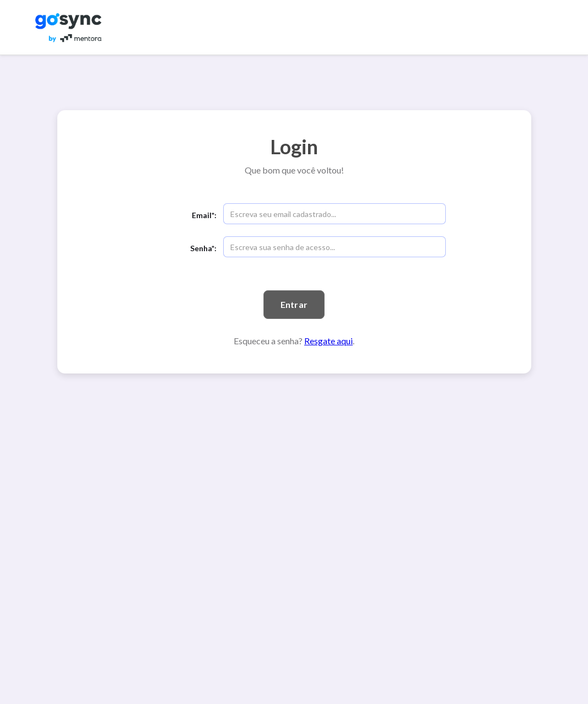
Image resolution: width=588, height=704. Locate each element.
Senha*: (203, 248)
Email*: (204, 215)
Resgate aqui (328, 341)
